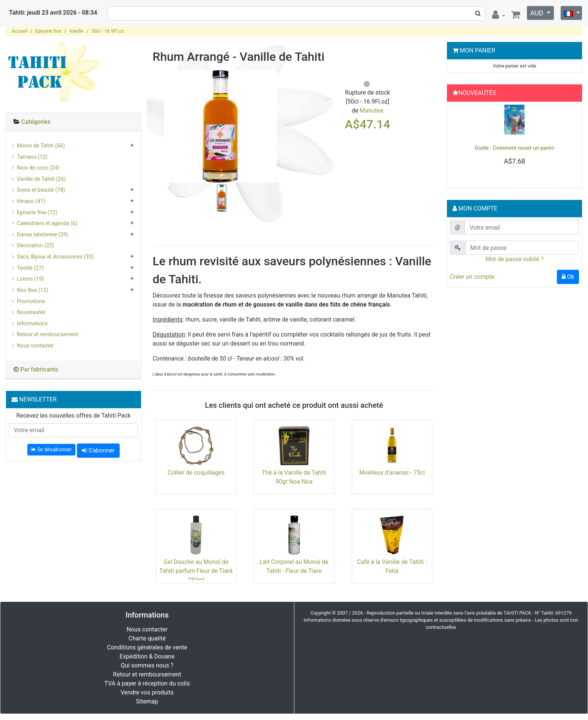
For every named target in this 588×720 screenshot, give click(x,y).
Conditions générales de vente (147, 647)
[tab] (73, 122)
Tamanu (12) (32, 157)
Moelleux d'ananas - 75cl (392, 473)
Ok (568, 277)
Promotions (31, 301)
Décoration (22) (35, 246)
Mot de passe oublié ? (514, 259)
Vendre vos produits (147, 692)
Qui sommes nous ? (147, 665)
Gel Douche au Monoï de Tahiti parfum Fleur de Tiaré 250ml (196, 571)
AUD (538, 13)
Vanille (76, 31)
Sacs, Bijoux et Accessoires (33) (55, 257)
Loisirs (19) (30, 279)
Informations (32, 324)
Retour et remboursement (48, 334)
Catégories (36, 122)
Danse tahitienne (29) (43, 235)
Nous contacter (35, 346)
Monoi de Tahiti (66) (41, 146)
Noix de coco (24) (38, 168)
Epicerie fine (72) (37, 213)
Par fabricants (39, 369)
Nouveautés (31, 312)
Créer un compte (472, 277)
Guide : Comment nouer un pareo (514, 148)
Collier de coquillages (196, 473)
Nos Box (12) (32, 290)
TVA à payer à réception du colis (147, 683)
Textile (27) (30, 268)
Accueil (19, 31)
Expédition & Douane (147, 656)
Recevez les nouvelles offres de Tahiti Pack (74, 416)
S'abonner (98, 450)
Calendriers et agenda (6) (47, 223)
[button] (460, 143)
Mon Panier (478, 50)
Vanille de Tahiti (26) (41, 179)
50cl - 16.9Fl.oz (108, 31)
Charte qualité (147, 638)
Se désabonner (51, 449)
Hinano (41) (31, 201)
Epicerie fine (48, 31)
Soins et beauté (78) (41, 190)
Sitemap (147, 701)
